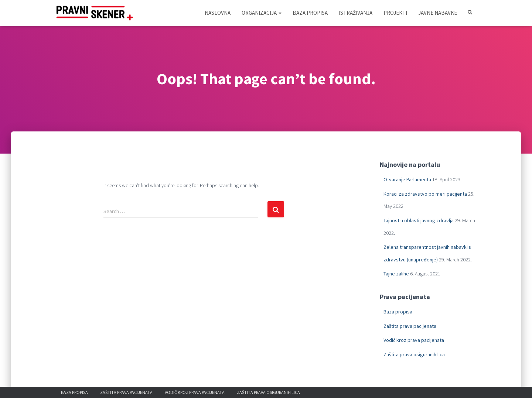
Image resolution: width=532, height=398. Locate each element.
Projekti (395, 13)
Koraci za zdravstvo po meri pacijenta (425, 194)
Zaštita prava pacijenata (410, 326)
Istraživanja (356, 13)
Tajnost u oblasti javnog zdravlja (419, 220)
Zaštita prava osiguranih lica (414, 354)
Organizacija (262, 13)
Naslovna (218, 13)
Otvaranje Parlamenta (407, 179)
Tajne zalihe (396, 274)
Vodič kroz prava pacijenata (414, 340)
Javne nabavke (438, 13)
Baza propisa (310, 13)
